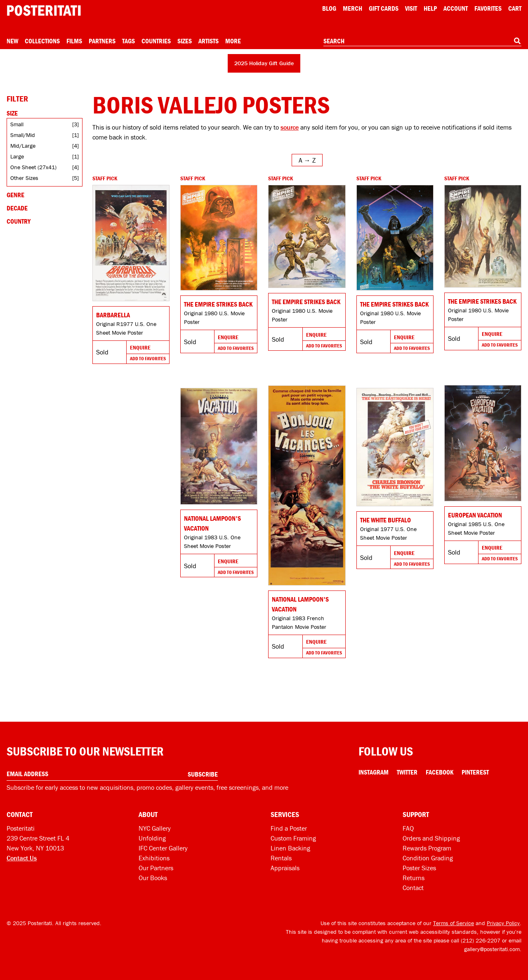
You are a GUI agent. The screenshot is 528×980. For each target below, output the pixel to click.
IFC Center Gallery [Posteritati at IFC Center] (163, 848)
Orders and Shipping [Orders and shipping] (431, 838)
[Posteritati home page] (44, 11)
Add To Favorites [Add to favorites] (148, 358)
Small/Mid (23, 135)
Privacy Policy (503, 923)
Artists (209, 41)
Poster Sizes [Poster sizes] (419, 868)
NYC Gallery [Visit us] (155, 828)
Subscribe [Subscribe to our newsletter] (203, 774)
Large (17, 156)
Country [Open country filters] (19, 221)
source (290, 127)
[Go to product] (131, 243)
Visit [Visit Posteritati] (411, 8)
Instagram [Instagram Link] (374, 772)
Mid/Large (23, 146)
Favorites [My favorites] (488, 8)
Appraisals (285, 868)
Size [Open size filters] (12, 113)
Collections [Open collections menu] (42, 41)
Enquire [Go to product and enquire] (140, 347)
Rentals (281, 858)
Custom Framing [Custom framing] (293, 838)
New (12, 41)
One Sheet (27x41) (33, 167)
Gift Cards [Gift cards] (384, 8)
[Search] (517, 41)
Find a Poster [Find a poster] (289, 828)
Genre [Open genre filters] (15, 195)
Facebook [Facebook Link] (440, 772)
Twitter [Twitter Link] (407, 772)
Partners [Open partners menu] (102, 41)
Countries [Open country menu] (156, 41)
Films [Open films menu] (74, 41)
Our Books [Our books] (153, 878)
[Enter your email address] (112, 774)
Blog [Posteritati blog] (329, 8)
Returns (414, 878)
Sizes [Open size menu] (185, 41)
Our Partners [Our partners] (156, 868)
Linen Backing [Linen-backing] (290, 848)
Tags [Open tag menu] (128, 41)
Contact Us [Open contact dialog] (22, 858)
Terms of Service (454, 923)
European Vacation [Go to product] (475, 515)
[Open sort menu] (307, 160)
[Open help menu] (430, 8)
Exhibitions (154, 858)
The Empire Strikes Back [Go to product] (218, 304)
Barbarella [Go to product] (113, 315)
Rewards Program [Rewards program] (427, 848)
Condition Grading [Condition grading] (428, 858)
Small (17, 124)
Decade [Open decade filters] (17, 208)
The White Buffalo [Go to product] (385, 520)
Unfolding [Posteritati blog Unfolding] (152, 838)
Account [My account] (456, 8)
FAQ (408, 828)
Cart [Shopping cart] (515, 8)
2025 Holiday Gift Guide (264, 63)
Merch (352, 8)
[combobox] (422, 41)
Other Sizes (24, 178)
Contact (413, 888)
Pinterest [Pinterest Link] (475, 772)
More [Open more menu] (233, 41)
